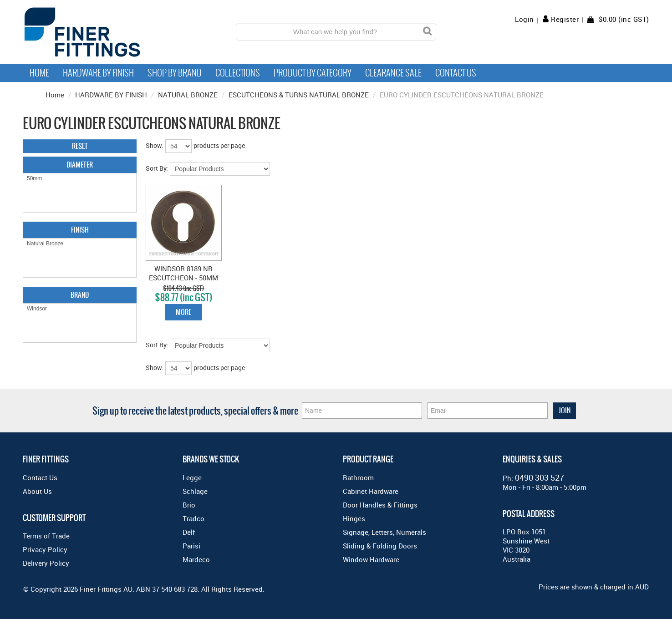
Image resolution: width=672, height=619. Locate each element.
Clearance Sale (393, 73)
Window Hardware (371, 559)
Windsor (80, 309)
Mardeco (196, 559)
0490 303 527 (540, 477)
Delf (189, 532)
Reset (80, 146)
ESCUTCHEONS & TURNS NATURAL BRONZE (299, 95)
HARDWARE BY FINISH (111, 95)
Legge (192, 477)
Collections (238, 73)
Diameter (80, 165)
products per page (219, 145)
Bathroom (358, 477)
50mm (80, 179)
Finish (80, 230)
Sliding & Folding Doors (380, 546)
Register (565, 19)
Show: (155, 145)
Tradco (193, 518)
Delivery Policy (46, 563)
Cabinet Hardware (371, 491)
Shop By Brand (175, 73)
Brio (189, 505)
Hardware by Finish (98, 73)
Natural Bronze (80, 244)
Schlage (195, 491)
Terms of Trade (46, 536)
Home (39, 73)
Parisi (191, 546)
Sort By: (157, 168)
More (183, 312)
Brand (80, 295)
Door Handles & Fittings (380, 505)
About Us (37, 491)
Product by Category (313, 73)
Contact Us (456, 73)
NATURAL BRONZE (188, 95)
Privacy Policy (45, 549)
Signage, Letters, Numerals (384, 532)
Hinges (354, 518)
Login (524, 19)
